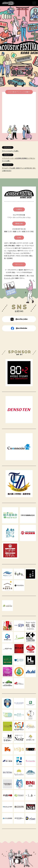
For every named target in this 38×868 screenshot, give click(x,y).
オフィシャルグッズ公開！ (11, 151)
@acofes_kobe (19, 319)
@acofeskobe (19, 328)
